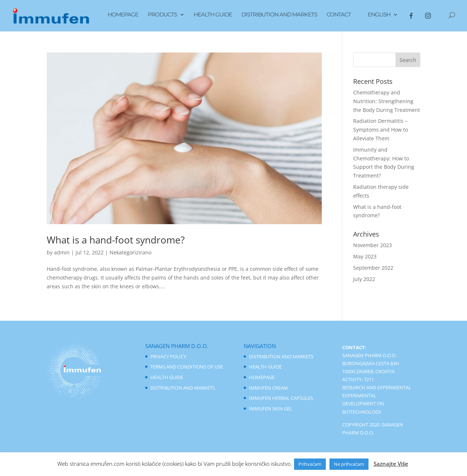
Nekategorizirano (130, 252)
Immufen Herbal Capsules (281, 398)
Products (162, 15)
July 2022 (364, 279)
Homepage (123, 15)
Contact (339, 15)
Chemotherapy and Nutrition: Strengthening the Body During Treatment (387, 101)
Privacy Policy (168, 356)
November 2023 (373, 245)
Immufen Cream (268, 388)
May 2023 (365, 256)
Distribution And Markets (279, 15)
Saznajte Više (391, 464)
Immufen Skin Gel (271, 409)
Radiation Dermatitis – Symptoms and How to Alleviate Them (381, 130)
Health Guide (213, 15)
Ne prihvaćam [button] (349, 464)
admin (62, 252)
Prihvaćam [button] (310, 464)
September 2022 (373, 268)
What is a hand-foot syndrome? (116, 240)
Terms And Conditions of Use (187, 367)
